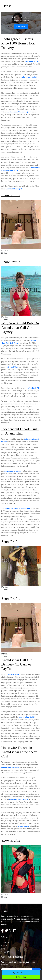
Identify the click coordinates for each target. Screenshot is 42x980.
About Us (5, 943)
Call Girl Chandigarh (14, 189)
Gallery (4, 946)
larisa (8, 6)
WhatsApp (21, 977)
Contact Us (21, 26)
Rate (3, 949)
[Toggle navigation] (35, 6)
